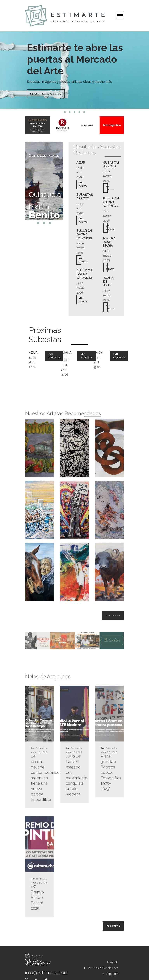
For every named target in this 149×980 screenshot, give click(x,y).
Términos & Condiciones (101, 968)
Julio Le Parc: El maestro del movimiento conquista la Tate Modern (74, 791)
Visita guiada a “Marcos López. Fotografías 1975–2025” (109, 788)
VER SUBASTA (80, 184)
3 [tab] (75, 112)
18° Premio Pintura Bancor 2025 (37, 913)
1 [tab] (65, 112)
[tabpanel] (74, 70)
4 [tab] (79, 112)
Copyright (110, 974)
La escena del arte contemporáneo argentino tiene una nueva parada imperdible (40, 794)
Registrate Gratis (47, 94)
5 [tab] (84, 112)
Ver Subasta (54, 356)
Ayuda (113, 962)
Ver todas (113, 926)
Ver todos (113, 615)
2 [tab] (70, 112)
